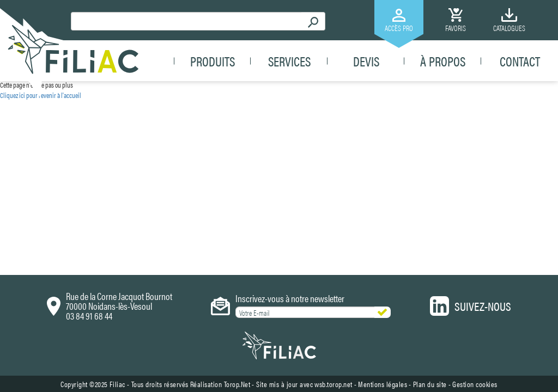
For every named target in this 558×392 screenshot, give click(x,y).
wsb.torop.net (333, 223)
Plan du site (430, 223)
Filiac (117, 223)
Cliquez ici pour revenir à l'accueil (41, 95)
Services (289, 61)
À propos (443, 61)
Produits (213, 61)
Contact (520, 61)
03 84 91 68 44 (89, 154)
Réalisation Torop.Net (220, 223)
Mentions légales (383, 223)
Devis (366, 61)
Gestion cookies (475, 223)
